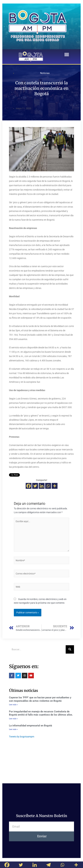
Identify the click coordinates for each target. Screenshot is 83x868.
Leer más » (13, 705)
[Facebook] (29, 486)
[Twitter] (35, 486)
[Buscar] (70, 649)
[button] (67, 55)
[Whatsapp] (48, 486)
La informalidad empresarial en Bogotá (30, 726)
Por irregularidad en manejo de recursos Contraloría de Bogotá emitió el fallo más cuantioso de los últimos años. (41, 713)
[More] (55, 486)
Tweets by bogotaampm (22, 737)
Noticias (45, 73)
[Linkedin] (42, 486)
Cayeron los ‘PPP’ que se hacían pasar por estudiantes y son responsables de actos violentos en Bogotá (40, 699)
